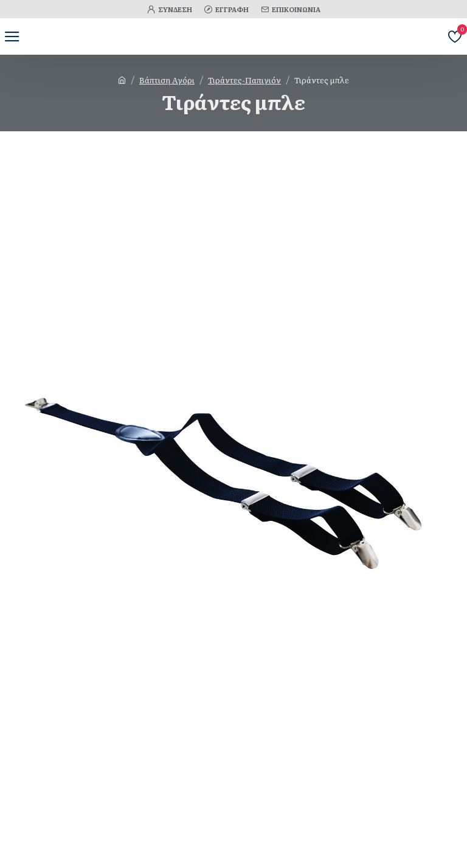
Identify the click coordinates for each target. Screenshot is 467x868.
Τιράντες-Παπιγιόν (244, 80)
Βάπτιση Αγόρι (167, 80)
